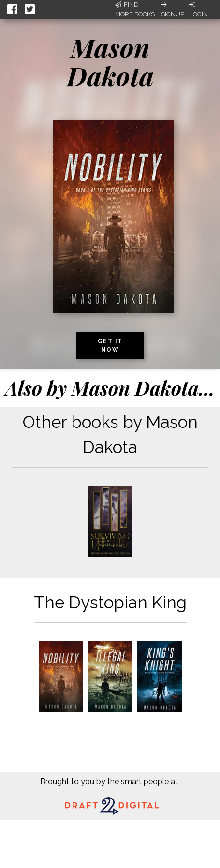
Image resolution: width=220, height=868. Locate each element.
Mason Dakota (110, 62)
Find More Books (135, 9)
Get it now (110, 345)
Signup (173, 10)
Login (198, 10)
